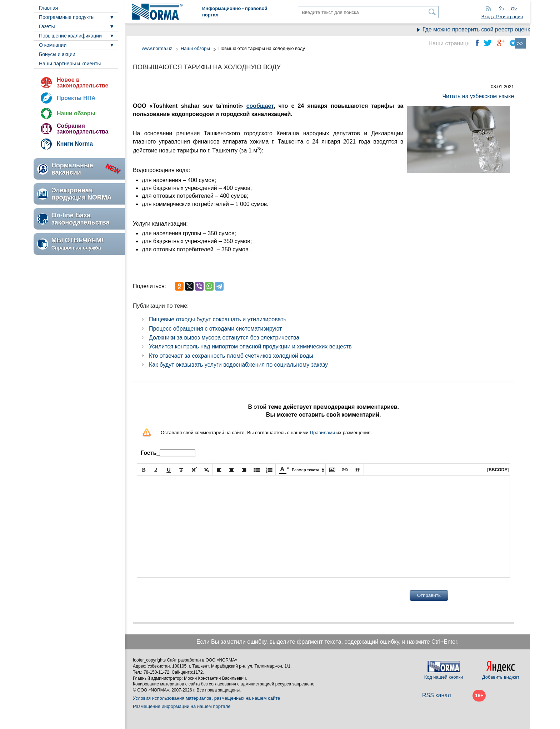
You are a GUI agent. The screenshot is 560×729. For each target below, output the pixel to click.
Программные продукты (67, 17)
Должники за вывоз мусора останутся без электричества (224, 338)
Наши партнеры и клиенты (70, 64)
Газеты (47, 26)
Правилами (322, 433)
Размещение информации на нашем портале (182, 706)
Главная (48, 8)
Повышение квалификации (70, 36)
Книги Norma (75, 144)
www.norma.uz (157, 48)
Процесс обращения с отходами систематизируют (215, 329)
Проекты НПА (76, 98)
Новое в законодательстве (82, 83)
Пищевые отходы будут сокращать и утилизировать (218, 319)
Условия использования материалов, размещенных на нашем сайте (206, 698)
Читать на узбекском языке (478, 96)
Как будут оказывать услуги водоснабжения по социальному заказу (238, 365)
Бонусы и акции (57, 54)
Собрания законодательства (82, 129)
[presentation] (191, 595)
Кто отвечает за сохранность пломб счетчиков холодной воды (231, 356)
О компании (53, 45)
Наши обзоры (76, 113)
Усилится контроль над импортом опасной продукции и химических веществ (250, 346)
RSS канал (437, 695)
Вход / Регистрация (502, 17)
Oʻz (514, 9)
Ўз (501, 9)
